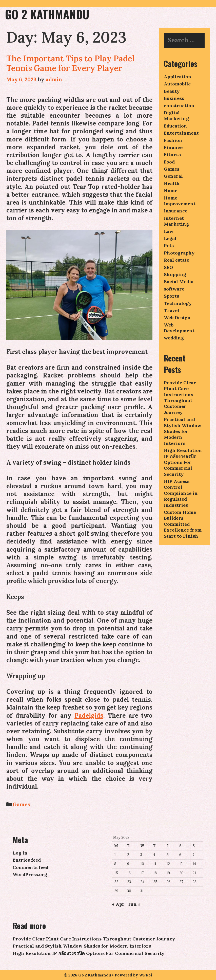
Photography (179, 253)
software (174, 289)
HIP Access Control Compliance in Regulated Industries (181, 493)
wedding (174, 338)
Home (171, 190)
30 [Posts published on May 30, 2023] (129, 891)
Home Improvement (180, 201)
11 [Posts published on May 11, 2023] (155, 864)
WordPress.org (30, 874)
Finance (173, 147)
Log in (20, 853)
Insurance (176, 211)
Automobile (177, 84)
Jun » (134, 904)
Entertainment (181, 133)
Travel (172, 310)
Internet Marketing (176, 221)
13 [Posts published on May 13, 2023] (181, 864)
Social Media (179, 282)
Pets (169, 246)
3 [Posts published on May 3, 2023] (141, 855)
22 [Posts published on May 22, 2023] (116, 882)
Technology (178, 303)
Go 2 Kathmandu (47, 14)
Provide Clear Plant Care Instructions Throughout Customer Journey (180, 397)
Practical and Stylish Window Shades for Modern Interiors (183, 431)
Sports (171, 296)
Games (22, 804)
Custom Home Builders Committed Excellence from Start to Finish (183, 524)
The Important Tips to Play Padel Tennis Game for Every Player (71, 63)
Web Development (179, 328)
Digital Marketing (176, 116)
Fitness (172, 155)
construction (179, 106)
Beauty (172, 91)
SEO (168, 267)
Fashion (173, 140)
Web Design (177, 317)
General (173, 176)
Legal (170, 238)
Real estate (176, 260)
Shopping (175, 274)
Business (174, 98)
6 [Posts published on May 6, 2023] (180, 855)
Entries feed (27, 860)
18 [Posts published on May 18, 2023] (155, 873)
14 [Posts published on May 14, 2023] (194, 864)
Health (172, 183)
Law (169, 231)
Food (169, 162)
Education (175, 126)
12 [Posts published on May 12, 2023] (168, 864)
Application (178, 77)
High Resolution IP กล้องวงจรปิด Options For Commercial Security (183, 462)
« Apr (118, 904)
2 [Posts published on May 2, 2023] (128, 855)
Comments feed (31, 867)
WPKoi (146, 975)
